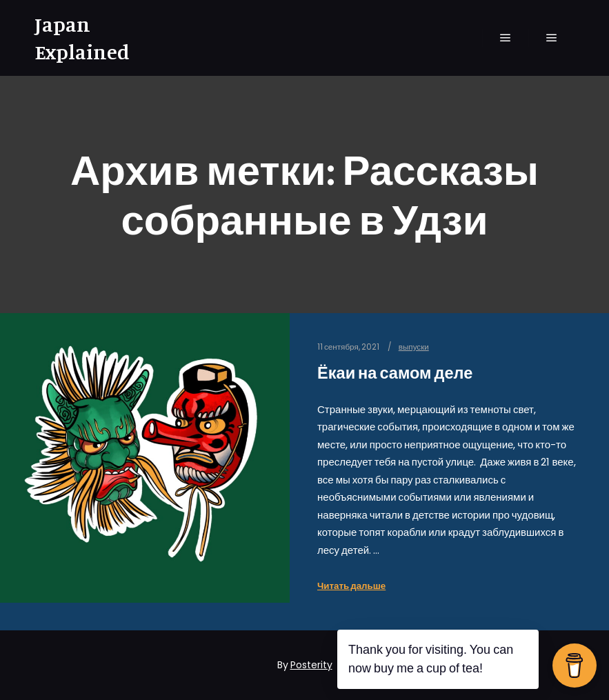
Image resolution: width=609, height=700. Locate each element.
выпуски (414, 347)
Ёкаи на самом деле (395, 373)
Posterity (311, 665)
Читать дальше (351, 586)
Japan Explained (82, 38)
